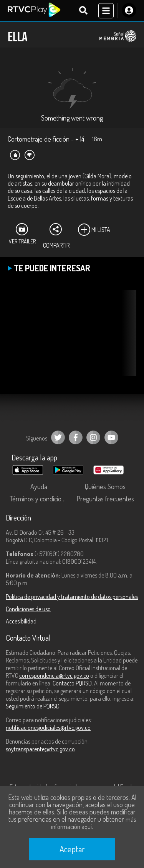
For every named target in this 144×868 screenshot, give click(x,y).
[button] (127, 338)
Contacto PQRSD (72, 683)
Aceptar (72, 849)
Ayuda (39, 486)
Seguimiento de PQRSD (33, 706)
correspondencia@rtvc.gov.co (54, 675)
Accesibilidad (21, 621)
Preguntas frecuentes (105, 499)
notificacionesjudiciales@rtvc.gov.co (48, 728)
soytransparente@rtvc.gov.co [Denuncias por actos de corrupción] (40, 749)
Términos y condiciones (40, 499)
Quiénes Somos (105, 486)
